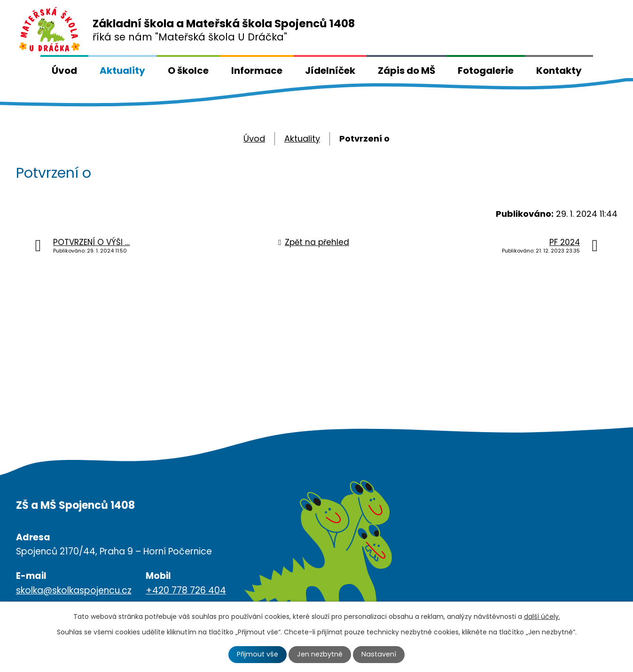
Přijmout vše (258, 654)
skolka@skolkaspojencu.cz (74, 590)
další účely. (542, 617)
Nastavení (379, 654)
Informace (257, 71)
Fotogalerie (486, 71)
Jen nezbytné (320, 654)
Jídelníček (330, 71)
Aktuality (122, 71)
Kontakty (559, 71)
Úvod (64, 71)
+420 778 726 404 (186, 590)
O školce (188, 71)
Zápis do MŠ (406, 71)
